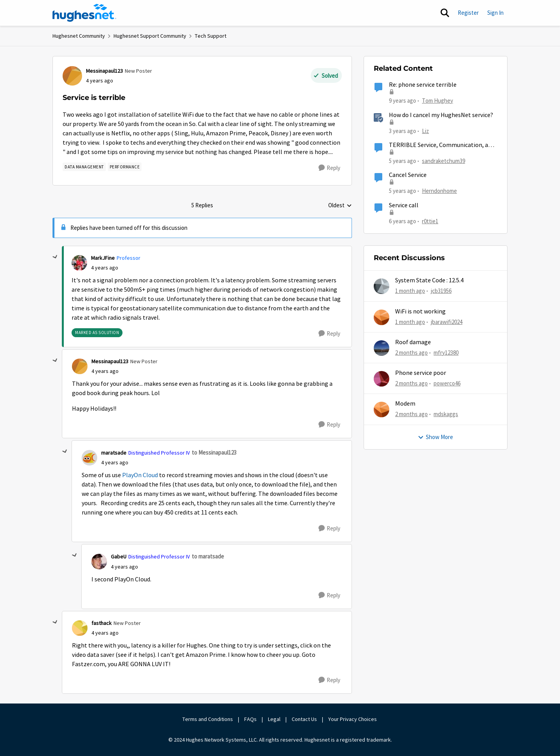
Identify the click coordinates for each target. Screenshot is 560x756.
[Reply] (329, 168)
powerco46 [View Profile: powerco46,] (447, 383)
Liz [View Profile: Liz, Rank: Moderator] (425, 130)
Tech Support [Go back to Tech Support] (211, 36)
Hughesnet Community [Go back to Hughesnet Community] (79, 36)
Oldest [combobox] (340, 206)
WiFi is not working (420, 311)
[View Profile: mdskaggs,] (381, 409)
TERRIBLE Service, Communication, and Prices (442, 145)
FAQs (250, 719)
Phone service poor (421, 373)
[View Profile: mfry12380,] (381, 348)
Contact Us (304, 719)
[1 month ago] (410, 291)
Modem (405, 404)
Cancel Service (408, 175)
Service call (404, 205)
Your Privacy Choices (353, 719)
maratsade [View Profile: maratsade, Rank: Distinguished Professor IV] (114, 453)
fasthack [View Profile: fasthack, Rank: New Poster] (101, 623)
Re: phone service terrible (423, 85)
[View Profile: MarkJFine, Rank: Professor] (79, 263)
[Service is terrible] (105, 268)
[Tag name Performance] (125, 167)
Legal (274, 719)
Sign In (495, 13)
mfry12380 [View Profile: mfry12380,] (446, 353)
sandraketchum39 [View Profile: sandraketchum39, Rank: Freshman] (444, 161)
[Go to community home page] (84, 13)
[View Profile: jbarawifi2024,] (381, 317)
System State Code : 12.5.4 (429, 280)
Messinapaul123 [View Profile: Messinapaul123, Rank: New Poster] (104, 71)
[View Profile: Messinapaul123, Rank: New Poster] (72, 76)
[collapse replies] (55, 257)
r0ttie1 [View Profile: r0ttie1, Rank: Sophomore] (430, 221)
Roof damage (413, 342)
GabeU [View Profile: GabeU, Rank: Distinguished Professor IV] (119, 556)
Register (468, 13)
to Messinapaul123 (214, 452)
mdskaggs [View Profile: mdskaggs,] (446, 414)
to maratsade (208, 556)
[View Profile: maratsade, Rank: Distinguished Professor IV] (89, 458)
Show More (435, 437)
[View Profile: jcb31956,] (381, 286)
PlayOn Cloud (140, 475)
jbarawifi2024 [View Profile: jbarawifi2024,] (447, 321)
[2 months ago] (411, 353)
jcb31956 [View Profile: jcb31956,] (441, 291)
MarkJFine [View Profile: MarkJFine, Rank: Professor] (103, 258)
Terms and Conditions (208, 719)
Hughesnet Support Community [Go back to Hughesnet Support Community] (150, 36)
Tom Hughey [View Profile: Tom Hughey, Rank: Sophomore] (437, 101)
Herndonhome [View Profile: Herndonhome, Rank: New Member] (439, 191)
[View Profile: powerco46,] (381, 379)
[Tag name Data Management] (84, 167)
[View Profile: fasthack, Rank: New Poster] (80, 628)
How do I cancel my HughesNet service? (441, 115)
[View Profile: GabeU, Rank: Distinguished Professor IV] (99, 562)
